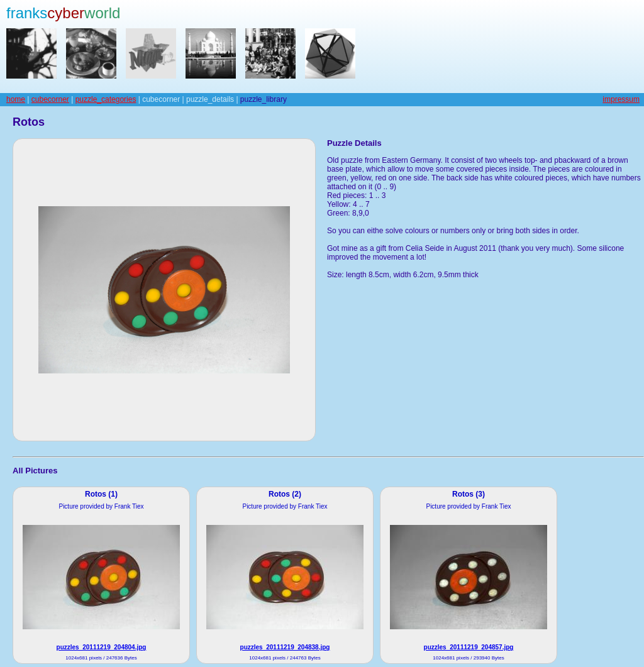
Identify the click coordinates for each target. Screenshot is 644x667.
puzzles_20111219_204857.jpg (469, 647)
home (16, 99)
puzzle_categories (106, 99)
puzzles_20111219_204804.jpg (102, 647)
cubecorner (50, 99)
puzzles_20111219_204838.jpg (285, 647)
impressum (621, 99)
